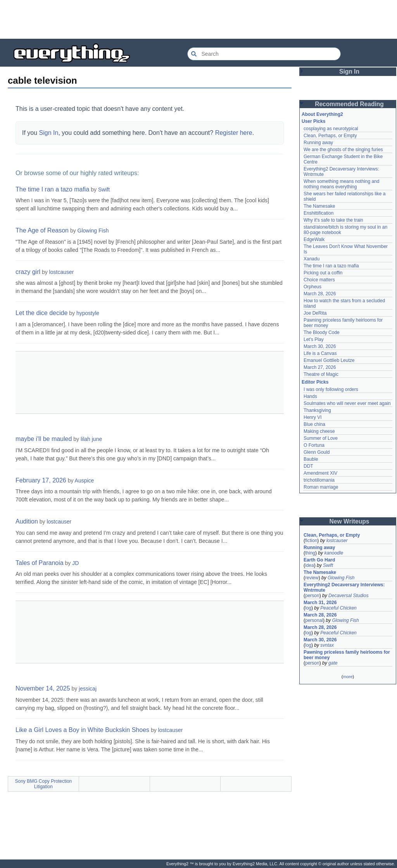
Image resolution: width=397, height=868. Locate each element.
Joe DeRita (315, 313)
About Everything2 (322, 114)
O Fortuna (314, 445)
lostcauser (62, 272)
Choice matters (319, 280)
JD (75, 563)
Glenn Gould (317, 452)
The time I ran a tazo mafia (52, 189)
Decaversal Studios (348, 596)
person (312, 596)
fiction (311, 541)
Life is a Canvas (320, 353)
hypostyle (88, 313)
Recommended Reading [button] (349, 104)
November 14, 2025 (43, 688)
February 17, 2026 (41, 480)
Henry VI (313, 417)
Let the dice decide (41, 313)
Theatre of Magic (321, 374)
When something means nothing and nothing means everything (341, 184)
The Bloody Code (322, 332)
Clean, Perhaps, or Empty (330, 136)
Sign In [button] (349, 71)
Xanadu (312, 259)
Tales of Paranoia (40, 563)
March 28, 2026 (320, 294)
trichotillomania (319, 480)
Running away (318, 143)
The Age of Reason (42, 230)
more (348, 677)
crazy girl (28, 272)
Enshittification (318, 213)
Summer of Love (321, 438)
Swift (104, 189)
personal (314, 620)
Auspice (85, 480)
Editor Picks (315, 382)
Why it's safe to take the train (333, 220)
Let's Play (314, 339)
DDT (308, 466)
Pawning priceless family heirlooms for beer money (347, 655)
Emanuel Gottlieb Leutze (329, 360)
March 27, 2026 (320, 367)
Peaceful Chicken (338, 608)
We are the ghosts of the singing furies (343, 150)
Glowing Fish (93, 231)
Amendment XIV (320, 473)
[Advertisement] (198, 19)
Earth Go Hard (319, 560)
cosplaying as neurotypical (331, 129)
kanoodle (334, 553)
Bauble (311, 459)
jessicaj (88, 689)
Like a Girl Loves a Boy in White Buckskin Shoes (82, 730)
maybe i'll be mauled (44, 439)
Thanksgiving (317, 410)
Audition (27, 521)
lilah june (91, 439)
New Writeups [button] (350, 521)
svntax (327, 645)
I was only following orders (331, 389)
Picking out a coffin (323, 273)
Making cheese (319, 431)
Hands (310, 396)
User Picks (313, 121)
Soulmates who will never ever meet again (347, 403)
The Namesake (319, 206)
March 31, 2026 (320, 603)
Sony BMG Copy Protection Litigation (44, 784)
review (312, 578)
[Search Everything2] (264, 54)
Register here (234, 133)
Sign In (49, 133)
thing (310, 553)
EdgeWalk (314, 239)
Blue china (314, 424)
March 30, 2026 (320, 346)
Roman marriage (321, 487)
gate (333, 663)
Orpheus (312, 287)
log (308, 608)
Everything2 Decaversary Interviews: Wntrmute (344, 587)
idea (310, 565)
